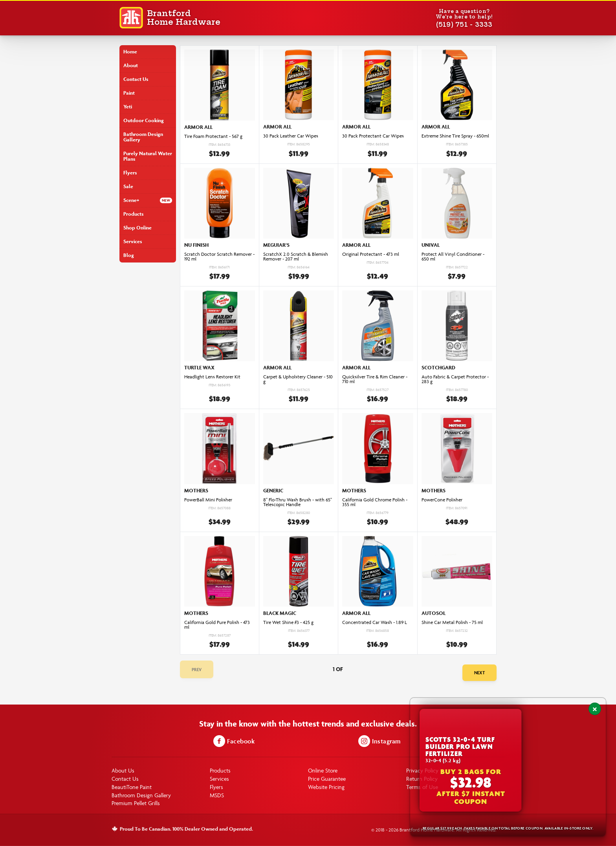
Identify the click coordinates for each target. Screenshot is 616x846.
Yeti (128, 107)
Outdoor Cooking (144, 120)
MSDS (217, 795)
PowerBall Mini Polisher (208, 500)
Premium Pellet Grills (136, 803)
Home (130, 52)
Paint (129, 93)
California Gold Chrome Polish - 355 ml (375, 502)
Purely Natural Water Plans (148, 156)
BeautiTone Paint (132, 787)
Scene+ (131, 200)
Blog (129, 255)
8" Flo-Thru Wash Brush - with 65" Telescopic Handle (298, 502)
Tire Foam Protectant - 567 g (213, 136)
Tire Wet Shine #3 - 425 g (288, 622)
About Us (123, 770)
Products (134, 214)
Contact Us (136, 79)
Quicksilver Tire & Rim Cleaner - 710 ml (375, 379)
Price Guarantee (327, 779)
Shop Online (137, 228)
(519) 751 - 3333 (464, 24)
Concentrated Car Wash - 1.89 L (375, 622)
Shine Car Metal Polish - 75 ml (452, 622)
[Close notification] (595, 709)
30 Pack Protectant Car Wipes (373, 136)
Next (479, 673)
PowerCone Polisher (442, 500)
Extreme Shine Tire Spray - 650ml (455, 136)
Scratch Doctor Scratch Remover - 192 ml (219, 257)
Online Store (323, 770)
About (131, 65)
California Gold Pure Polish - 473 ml (217, 625)
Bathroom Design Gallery (143, 137)
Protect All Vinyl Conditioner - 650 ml (453, 257)
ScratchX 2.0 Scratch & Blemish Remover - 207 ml (296, 257)
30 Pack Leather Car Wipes (291, 136)
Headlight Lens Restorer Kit (212, 377)
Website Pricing (326, 787)
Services (133, 241)
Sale (128, 186)
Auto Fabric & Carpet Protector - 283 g (455, 379)
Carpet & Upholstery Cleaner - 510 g (298, 379)
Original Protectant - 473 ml (371, 254)
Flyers (130, 173)
